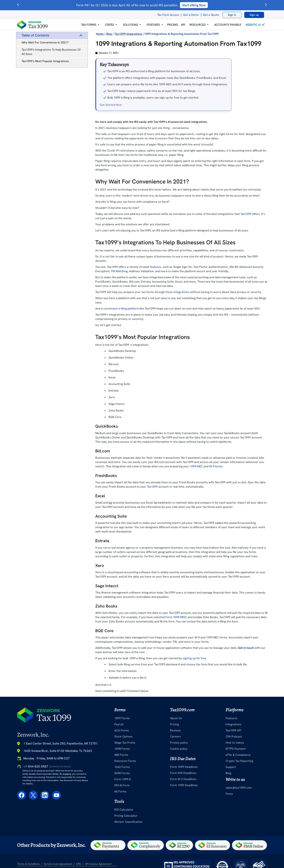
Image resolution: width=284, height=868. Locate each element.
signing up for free (194, 658)
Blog (228, 773)
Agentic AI (256, 25)
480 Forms (121, 755)
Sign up (254, 15)
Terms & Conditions (28, 864)
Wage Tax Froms (125, 743)
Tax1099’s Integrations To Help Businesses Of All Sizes (51, 52)
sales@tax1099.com (239, 788)
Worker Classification (128, 822)
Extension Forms (125, 761)
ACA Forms (122, 730)
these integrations (177, 292)
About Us (176, 718)
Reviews (175, 730)
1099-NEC (196, 466)
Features (232, 718)
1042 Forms (122, 767)
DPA (79, 864)
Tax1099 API (233, 730)
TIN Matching (119, 271)
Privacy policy (179, 743)
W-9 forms (216, 466)
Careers (175, 736)
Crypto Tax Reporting (239, 761)
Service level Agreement (58, 864)
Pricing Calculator (126, 816)
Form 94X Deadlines (183, 773)
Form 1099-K (123, 779)
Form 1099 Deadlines (184, 767)
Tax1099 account (158, 487)
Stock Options (123, 736)
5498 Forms (122, 773)
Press (229, 794)
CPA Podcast (234, 736)
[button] (90, 25)
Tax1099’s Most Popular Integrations (45, 61)
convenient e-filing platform (121, 309)
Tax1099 (246, 214)
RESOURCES (198, 25)
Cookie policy (179, 749)
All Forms (120, 791)
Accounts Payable (228, 25)
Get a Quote (211, 15)
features (156, 267)
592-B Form (122, 785)
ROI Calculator (124, 810)
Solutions (130, 25)
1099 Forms (122, 718)
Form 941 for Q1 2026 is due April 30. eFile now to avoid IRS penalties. (142, 5)
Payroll (119, 724)
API (183, 25)
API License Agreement (98, 864)
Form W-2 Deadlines (183, 779)
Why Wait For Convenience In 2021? (45, 42)
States (110, 25)
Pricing (174, 724)
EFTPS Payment (236, 749)
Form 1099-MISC (176, 617)
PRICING (173, 25)
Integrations (233, 724)
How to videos (235, 743)
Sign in (232, 15)
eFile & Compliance (238, 755)
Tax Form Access (168, 15)
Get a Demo (191, 15)
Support (231, 767)
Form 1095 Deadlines (184, 785)
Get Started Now (111, 105)
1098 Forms (122, 749)
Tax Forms (89, 25)
